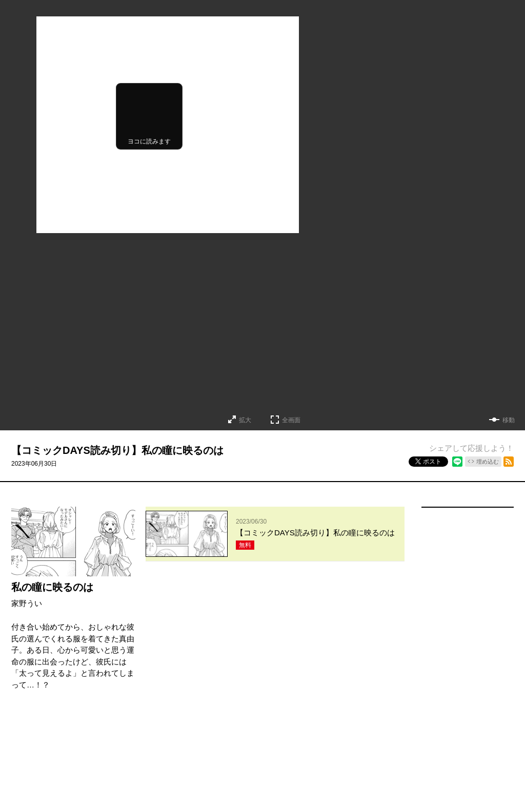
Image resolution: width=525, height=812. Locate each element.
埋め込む (488, 462)
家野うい (27, 603)
